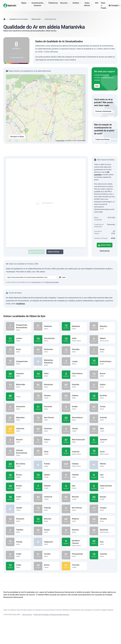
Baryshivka (107, 530)
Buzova (107, 374)
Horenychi (23, 374)
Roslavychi (23, 519)
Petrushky (79, 349)
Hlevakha (107, 519)
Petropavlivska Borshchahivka (23, 326)
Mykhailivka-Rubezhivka (51, 361)
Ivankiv (23, 497)
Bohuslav (79, 497)
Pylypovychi (51, 542)
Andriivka (107, 418)
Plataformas (53, 3)
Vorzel (107, 452)
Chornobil (79, 565)
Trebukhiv (23, 530)
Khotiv (23, 349)
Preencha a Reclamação (103, 111)
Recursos (65, 3)
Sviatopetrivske (23, 361)
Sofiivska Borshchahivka (23, 452)
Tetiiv (107, 429)
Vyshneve (107, 440)
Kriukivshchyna (107, 361)
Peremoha (51, 429)
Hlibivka (107, 464)
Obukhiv (51, 475)
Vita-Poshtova (79, 374)
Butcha (51, 565)
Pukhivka (51, 508)
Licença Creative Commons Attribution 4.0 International (62, 610)
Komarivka (51, 407)
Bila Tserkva (23, 464)
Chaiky (23, 565)
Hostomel (79, 452)
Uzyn (107, 475)
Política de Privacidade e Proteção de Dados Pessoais (51, 615)
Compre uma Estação (102, 139)
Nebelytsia (79, 326)
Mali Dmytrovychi (79, 440)
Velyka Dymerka (107, 486)
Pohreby (23, 542)
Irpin (79, 486)
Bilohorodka (23, 385)
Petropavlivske (79, 554)
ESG (97, 3)
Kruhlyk (79, 407)
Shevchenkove (79, 418)
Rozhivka (79, 530)
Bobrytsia (51, 519)
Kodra (79, 338)
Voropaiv (107, 508)
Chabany (79, 464)
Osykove (79, 396)
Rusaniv (51, 530)
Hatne (51, 374)
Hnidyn (23, 554)
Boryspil (107, 497)
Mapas (25, 3)
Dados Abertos (88, 4)
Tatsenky (79, 475)
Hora (107, 542)
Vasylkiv (23, 508)
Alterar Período (55, 252)
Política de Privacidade (52, 282)
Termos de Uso (105, 251)
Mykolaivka (23, 418)
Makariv (107, 338)
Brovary (23, 475)
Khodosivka (51, 349)
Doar (97, 86)
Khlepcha (79, 519)
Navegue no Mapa (17, 137)
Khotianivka (51, 385)
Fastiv (51, 452)
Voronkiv (51, 554)
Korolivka (107, 396)
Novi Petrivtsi (79, 508)
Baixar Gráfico (36, 252)
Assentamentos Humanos (39, 4)
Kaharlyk (51, 486)
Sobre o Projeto (104, 5)
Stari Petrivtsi (51, 418)
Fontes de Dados (60, 141)
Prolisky (51, 464)
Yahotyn (79, 429)
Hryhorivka (23, 429)
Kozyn (107, 349)
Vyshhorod (51, 497)
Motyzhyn (107, 326)
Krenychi (23, 440)
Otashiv (107, 385)
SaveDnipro (21, 304)
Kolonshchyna (51, 338)
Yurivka (107, 407)
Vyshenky (107, 554)
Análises (77, 3)
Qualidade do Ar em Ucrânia (18, 19)
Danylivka (79, 385)
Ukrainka (51, 396)
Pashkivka (51, 326)
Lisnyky (79, 361)
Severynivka (23, 407)
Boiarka (23, 486)
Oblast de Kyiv (36, 19)
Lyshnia (23, 338)
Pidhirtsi (51, 440)
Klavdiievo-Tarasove (79, 542)
